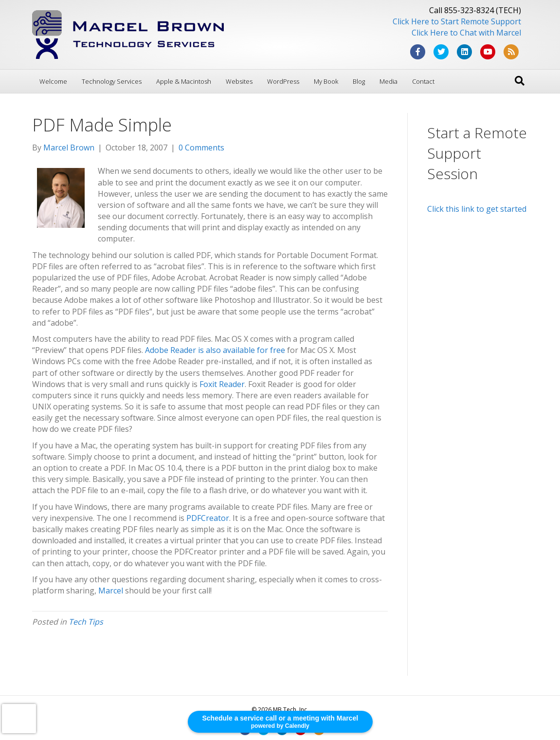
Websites (239, 81)
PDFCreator (208, 518)
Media (388, 81)
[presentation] (19, 719)
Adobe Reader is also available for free (215, 350)
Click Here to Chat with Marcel (466, 33)
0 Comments (201, 148)
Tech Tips (86, 622)
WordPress (283, 81)
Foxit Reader (222, 384)
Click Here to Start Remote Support (457, 21)
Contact (423, 81)
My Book (326, 81)
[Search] (520, 81)
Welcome (53, 81)
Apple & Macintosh (184, 81)
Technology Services (112, 81)
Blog (359, 81)
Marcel (111, 591)
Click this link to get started (477, 209)
